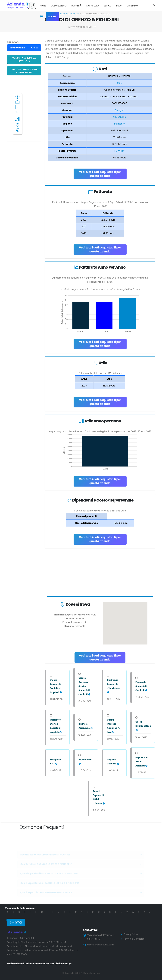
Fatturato (92, 6)
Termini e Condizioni (135, 939)
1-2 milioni (119, 151)
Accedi (52, 17)
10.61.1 (120, 83)
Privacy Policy (131, 934)
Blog (119, 6)
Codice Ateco (59, 6)
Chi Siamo (132, 6)
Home (43, 6)
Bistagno (119, 110)
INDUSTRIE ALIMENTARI (70, 14)
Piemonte (119, 124)
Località (76, 6)
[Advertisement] (100, 573)
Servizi (107, 6)
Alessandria (119, 117)
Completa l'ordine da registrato (24, 59)
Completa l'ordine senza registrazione (24, 71)
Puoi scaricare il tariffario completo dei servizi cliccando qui (41, 964)
